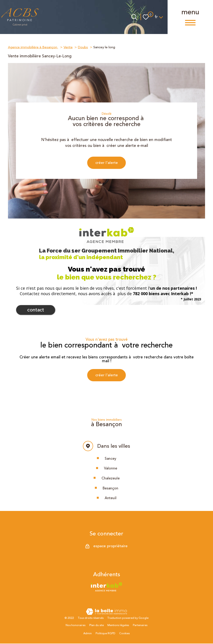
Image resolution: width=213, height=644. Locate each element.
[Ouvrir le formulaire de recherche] (134, 17)
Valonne (111, 469)
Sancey (110, 459)
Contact (36, 310)
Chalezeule (111, 479)
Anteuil (111, 499)
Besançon (110, 489)
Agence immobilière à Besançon (33, 47)
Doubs (83, 47)
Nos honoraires (76, 626)
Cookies (124, 634)
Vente (68, 47)
